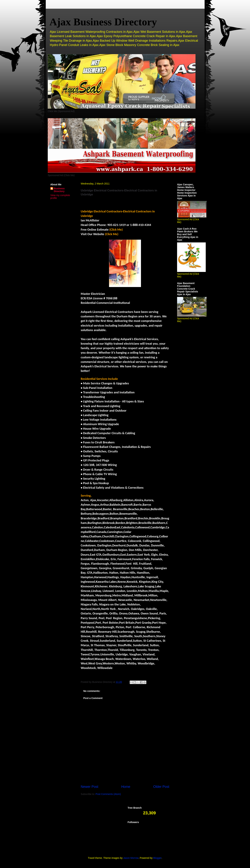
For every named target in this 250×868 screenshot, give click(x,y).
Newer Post (89, 787)
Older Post (161, 787)
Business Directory (59, 190)
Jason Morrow (131, 858)
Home (126, 787)
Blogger (157, 858)
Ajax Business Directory (103, 22)
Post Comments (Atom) (108, 794)
